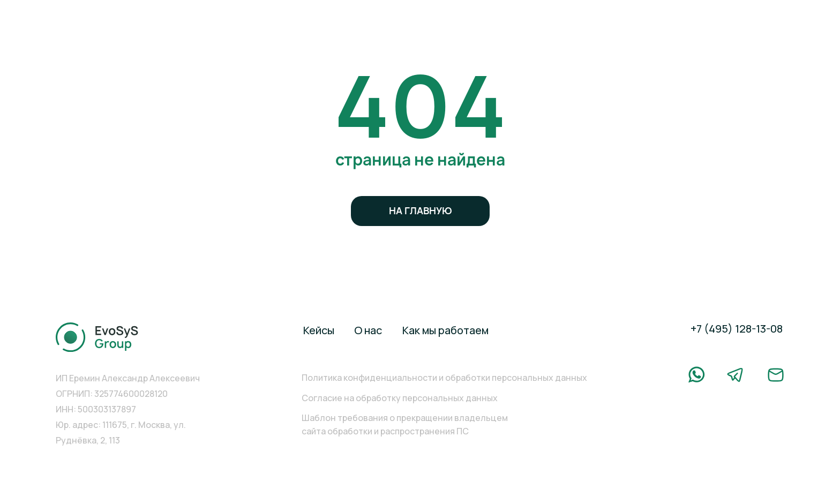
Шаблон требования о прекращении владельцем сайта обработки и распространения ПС (405, 424)
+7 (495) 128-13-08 (737, 329)
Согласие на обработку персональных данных (400, 398)
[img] (97, 337)
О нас (368, 330)
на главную (421, 210)
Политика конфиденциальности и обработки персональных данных (444, 378)
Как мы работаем (445, 330)
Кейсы (319, 330)
